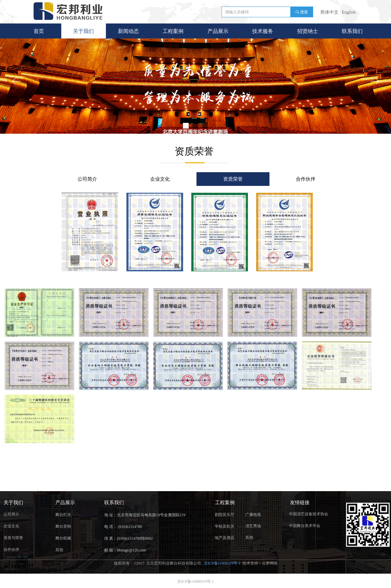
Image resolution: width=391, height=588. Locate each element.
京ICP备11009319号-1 (223, 563)
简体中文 (329, 12)
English (349, 12)
